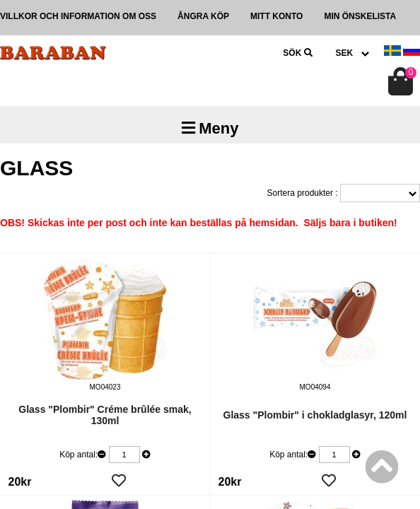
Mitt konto (276, 16)
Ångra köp (203, 16)
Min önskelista (360, 16)
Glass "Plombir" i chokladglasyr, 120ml (315, 415)
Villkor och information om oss (78, 16)
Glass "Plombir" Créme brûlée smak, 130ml (105, 415)
